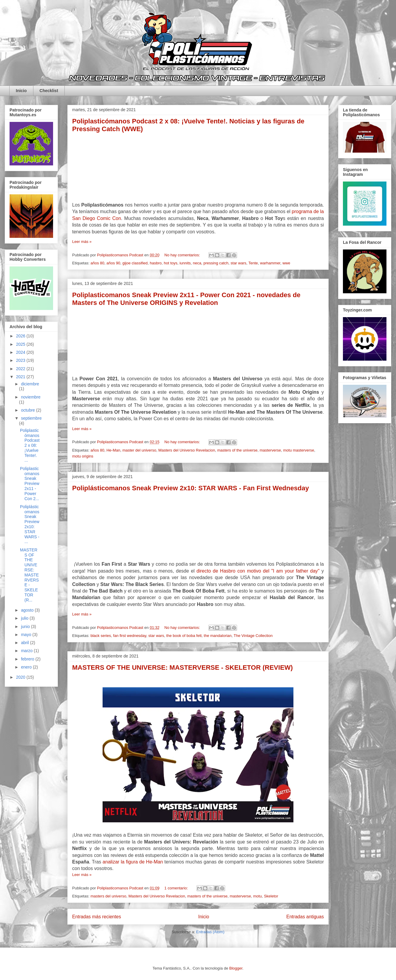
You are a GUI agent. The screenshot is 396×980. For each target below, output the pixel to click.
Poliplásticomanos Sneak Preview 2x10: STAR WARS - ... (30, 524)
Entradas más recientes (97, 917)
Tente (253, 263)
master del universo (139, 450)
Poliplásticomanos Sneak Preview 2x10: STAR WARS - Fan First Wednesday (191, 488)
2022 (21, 369)
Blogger (236, 968)
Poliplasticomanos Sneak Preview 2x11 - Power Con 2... (30, 484)
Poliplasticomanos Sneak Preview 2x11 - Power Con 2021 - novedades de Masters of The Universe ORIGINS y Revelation (186, 299)
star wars (238, 263)
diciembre (30, 384)
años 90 (113, 263)
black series (101, 636)
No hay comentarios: (183, 255)
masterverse (270, 450)
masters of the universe (237, 450)
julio (25, 618)
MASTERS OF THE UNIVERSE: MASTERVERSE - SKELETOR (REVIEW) (182, 667)
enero (27, 667)
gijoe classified (135, 263)
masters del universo (108, 896)
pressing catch (216, 263)
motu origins (83, 456)
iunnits (185, 263)
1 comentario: (177, 888)
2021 (21, 377)
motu (257, 896)
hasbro (156, 263)
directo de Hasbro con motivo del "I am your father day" (258, 571)
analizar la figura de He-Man (133, 862)
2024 (21, 352)
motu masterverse (299, 450)
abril (25, 643)
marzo (27, 651)
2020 (21, 677)
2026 (21, 336)
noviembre (31, 397)
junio (26, 627)
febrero (28, 659)
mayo (27, 635)
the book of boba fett (184, 636)
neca (197, 263)
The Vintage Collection (253, 636)
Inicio (21, 91)
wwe (286, 263)
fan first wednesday (130, 636)
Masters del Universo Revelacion (187, 450)
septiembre (31, 418)
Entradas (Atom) (210, 932)
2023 (21, 360)
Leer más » (82, 242)
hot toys (171, 263)
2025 (21, 344)
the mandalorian (218, 636)
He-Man (113, 450)
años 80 (97, 263)
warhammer (270, 263)
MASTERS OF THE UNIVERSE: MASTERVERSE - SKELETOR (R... (29, 575)
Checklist (49, 91)
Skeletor (271, 896)
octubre (28, 410)
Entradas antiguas (305, 917)
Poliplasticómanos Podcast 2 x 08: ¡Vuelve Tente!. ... (30, 445)
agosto (28, 610)
